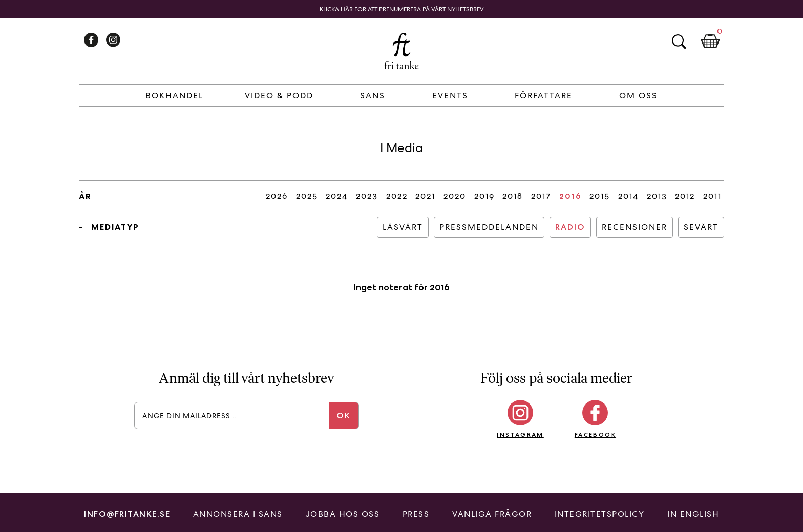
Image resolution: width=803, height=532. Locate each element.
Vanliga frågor (492, 514)
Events (450, 95)
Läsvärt (403, 227)
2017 (541, 196)
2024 (337, 196)
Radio (570, 227)
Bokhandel (174, 95)
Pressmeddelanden (489, 227)
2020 (455, 196)
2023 (367, 196)
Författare (544, 95)
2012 (685, 196)
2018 (513, 196)
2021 (425, 196)
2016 (570, 196)
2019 (484, 196)
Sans (373, 95)
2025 (307, 196)
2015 (600, 196)
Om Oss (638, 95)
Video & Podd (279, 95)
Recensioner (635, 227)
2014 (628, 196)
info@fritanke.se (127, 514)
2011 (712, 196)
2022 (397, 196)
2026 (277, 196)
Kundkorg (710, 41)
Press (416, 514)
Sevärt (701, 227)
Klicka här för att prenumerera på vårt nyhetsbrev (402, 9)
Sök (679, 41)
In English (693, 514)
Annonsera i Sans (238, 514)
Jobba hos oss (343, 514)
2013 (657, 196)
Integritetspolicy (600, 514)
